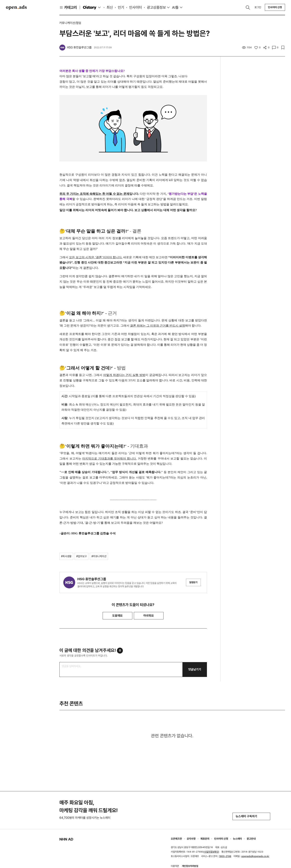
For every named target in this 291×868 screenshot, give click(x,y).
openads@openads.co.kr (255, 856)
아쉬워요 (149, 616)
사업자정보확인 (211, 852)
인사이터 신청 (275, 7)
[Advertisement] (256, 124)
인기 (121, 7)
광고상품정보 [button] (156, 7)
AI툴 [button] (175, 7)
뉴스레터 (237, 839)
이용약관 (175, 866)
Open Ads (16, 7)
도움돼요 (117, 616)
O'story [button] (92, 7)
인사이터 (135, 7)
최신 (110, 7)
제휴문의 (205, 839)
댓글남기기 (195, 669)
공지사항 (191, 839)
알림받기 (193, 582)
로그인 (258, 7)
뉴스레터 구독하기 (251, 816)
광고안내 (251, 839)
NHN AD (66, 839)
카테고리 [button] (68, 7)
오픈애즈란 (176, 839)
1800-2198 (225, 856)
